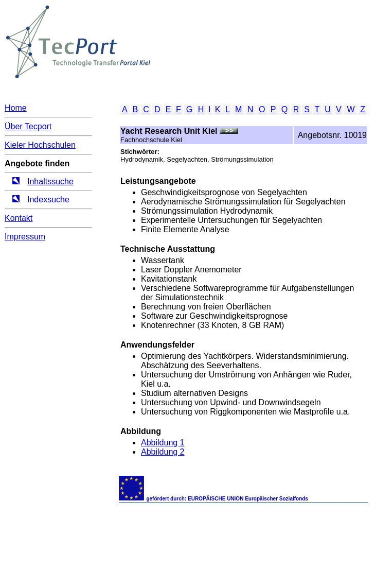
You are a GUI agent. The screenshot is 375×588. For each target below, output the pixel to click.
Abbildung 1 (163, 443)
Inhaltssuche (50, 181)
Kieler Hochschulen (40, 145)
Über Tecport (28, 126)
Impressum (25, 237)
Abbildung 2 (163, 452)
